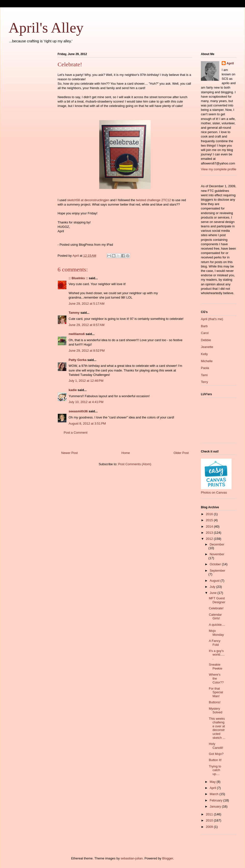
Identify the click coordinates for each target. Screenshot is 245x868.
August (215, 581)
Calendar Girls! (215, 617)
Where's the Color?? (216, 678)
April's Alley (46, 28)
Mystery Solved (215, 711)
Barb (204, 326)
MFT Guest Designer (217, 600)
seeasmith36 (78, 411)
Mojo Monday (216, 633)
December (217, 544)
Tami (204, 375)
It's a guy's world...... (217, 655)
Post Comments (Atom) (135, 464)
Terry (204, 382)
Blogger (168, 858)
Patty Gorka (78, 360)
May (213, 782)
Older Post (181, 453)
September (218, 571)
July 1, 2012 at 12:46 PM (86, 381)
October (216, 564)
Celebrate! (216, 608)
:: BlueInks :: (78, 278)
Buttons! (215, 702)
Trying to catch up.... (215, 770)
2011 (210, 814)
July (213, 587)
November (217, 554)
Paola (205, 368)
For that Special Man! (216, 692)
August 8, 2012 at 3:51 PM (87, 423)
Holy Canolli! (216, 746)
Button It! (215, 760)
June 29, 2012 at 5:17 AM (86, 304)
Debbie (206, 340)
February (217, 800)
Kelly (204, 354)
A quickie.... (217, 625)
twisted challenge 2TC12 (153, 200)
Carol (205, 333)
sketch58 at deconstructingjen (88, 200)
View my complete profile (219, 169)
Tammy (74, 313)
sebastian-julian (132, 858)
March (215, 794)
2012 (210, 539)
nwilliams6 (77, 334)
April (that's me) (212, 319)
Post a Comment (76, 433)
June (214, 593)
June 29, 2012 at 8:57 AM (86, 325)
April (230, 63)
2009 (210, 827)
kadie (73, 390)
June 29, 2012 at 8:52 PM (87, 351)
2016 (210, 514)
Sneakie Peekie (215, 666)
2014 (210, 527)
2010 (210, 820)
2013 (210, 533)
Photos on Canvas (214, 492)
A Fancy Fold (214, 643)
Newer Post (69, 453)
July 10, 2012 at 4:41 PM (86, 402)
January (216, 806)
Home (126, 453)
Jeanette (207, 347)
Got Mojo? (216, 754)
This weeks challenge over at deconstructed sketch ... (217, 728)
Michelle (207, 361)
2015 (210, 520)
